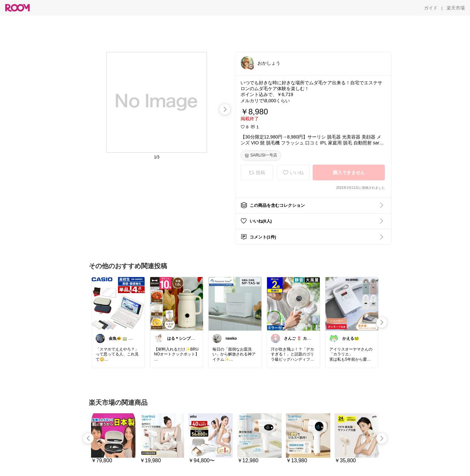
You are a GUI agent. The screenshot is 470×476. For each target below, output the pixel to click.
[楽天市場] (456, 8)
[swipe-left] (88, 438)
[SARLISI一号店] (261, 156)
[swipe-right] (225, 109)
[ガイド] (431, 8)
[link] (118, 304)
